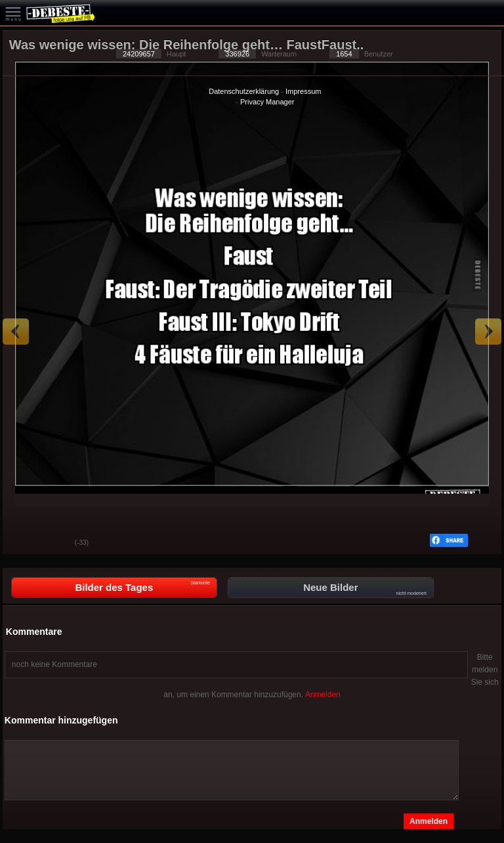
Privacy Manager (267, 102)
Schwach (55, 544)
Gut (22, 544)
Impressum (303, 91)
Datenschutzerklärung (244, 91)
